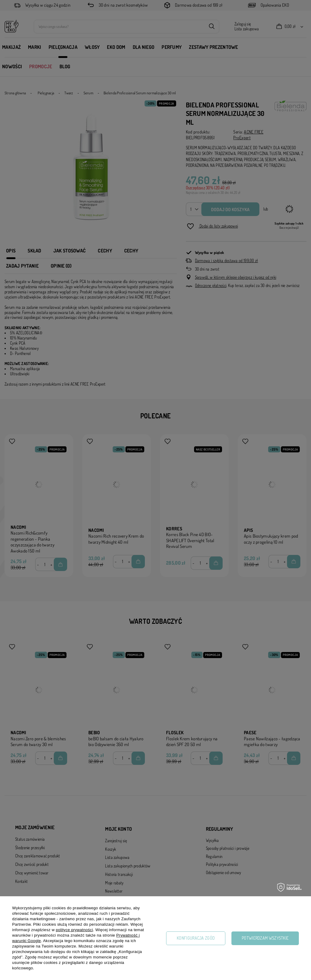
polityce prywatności (74, 930)
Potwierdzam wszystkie (265, 938)
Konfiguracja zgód (196, 938)
